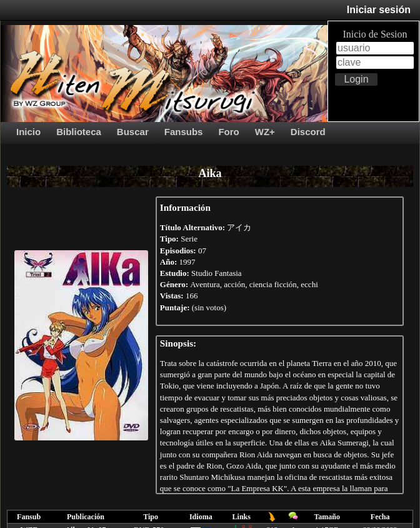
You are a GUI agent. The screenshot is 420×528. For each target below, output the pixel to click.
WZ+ (265, 132)
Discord (308, 132)
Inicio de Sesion (375, 34)
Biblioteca (79, 132)
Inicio (28, 132)
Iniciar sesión (379, 10)
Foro (228, 132)
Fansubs (184, 132)
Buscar (133, 132)
